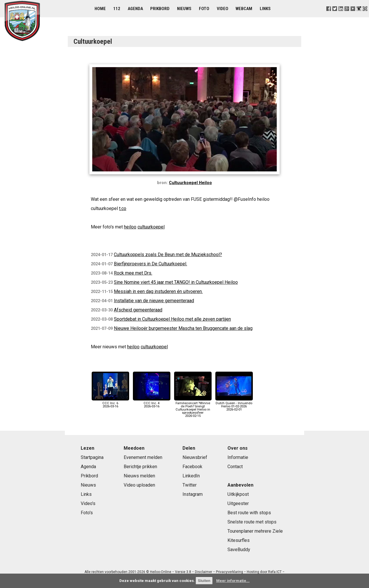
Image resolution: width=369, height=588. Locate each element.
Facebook (192, 467)
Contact (235, 467)
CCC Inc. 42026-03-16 (152, 403)
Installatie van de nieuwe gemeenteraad (154, 301)
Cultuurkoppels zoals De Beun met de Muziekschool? (168, 255)
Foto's (87, 513)
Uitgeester (238, 503)
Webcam (244, 9)
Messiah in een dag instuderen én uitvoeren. (158, 291)
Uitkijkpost (238, 494)
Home (100, 9)
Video (223, 9)
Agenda (135, 9)
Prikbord (160, 9)
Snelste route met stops (252, 522)
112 (117, 9)
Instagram (193, 494)
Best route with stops (249, 513)
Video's (88, 503)
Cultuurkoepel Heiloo (190, 183)
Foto (204, 9)
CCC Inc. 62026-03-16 (110, 403)
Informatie (238, 457)
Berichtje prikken (140, 467)
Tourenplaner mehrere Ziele (255, 531)
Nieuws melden (139, 476)
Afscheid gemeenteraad (138, 310)
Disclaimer (204, 572)
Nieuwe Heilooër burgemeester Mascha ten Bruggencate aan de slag (183, 328)
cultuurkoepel (151, 227)
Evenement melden (143, 457)
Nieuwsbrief (195, 457)
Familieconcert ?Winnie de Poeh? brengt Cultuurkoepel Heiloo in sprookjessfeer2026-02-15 (193, 408)
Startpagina (92, 457)
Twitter (190, 485)
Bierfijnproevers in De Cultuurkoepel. (150, 264)
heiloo (130, 227)
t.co (123, 208)
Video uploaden (139, 485)
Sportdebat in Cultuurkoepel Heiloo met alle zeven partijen (172, 319)
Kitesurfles (239, 540)
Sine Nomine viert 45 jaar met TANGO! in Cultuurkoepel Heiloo (176, 282)
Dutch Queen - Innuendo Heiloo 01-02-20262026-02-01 (234, 405)
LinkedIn (191, 476)
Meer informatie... (233, 581)
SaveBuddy (239, 550)
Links (265, 9)
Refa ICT (275, 572)
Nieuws (184, 9)
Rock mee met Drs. (133, 273)
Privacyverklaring (229, 572)
